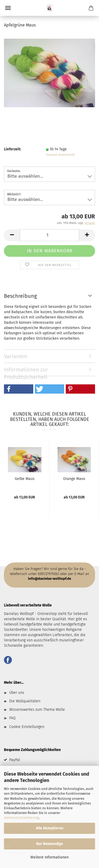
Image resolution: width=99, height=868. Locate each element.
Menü (8, 8)
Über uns (17, 693)
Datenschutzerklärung (21, 818)
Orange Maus (74, 479)
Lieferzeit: (12, 149)
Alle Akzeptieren (50, 828)
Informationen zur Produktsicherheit (26, 371)
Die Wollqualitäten (25, 701)
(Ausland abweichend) (60, 155)
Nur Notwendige (50, 844)
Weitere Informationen (49, 857)
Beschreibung (20, 296)
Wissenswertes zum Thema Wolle (37, 710)
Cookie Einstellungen (27, 727)
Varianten (16, 356)
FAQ (12, 718)
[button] (19, 389)
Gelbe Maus (25, 479)
